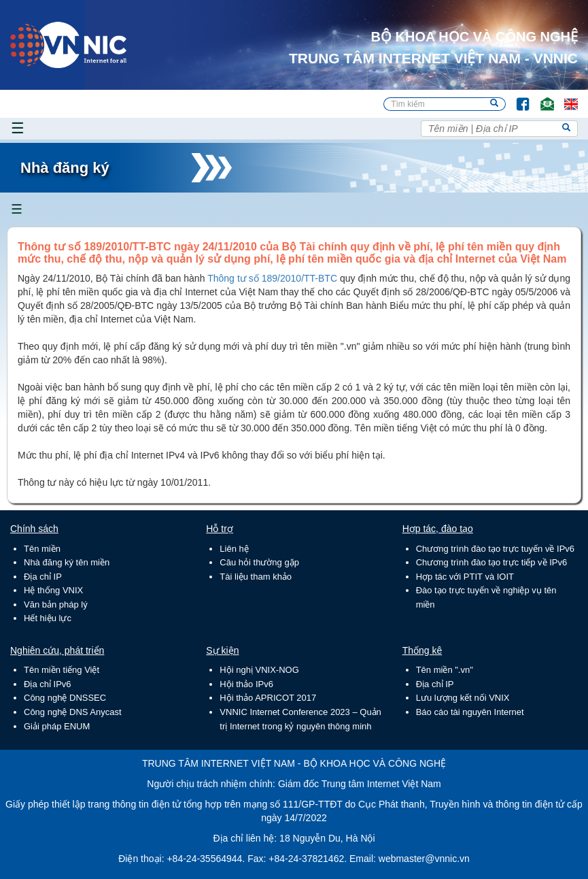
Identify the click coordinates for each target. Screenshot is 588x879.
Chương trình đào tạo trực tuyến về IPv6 (495, 549)
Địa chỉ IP (43, 577)
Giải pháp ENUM (57, 726)
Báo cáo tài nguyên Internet (470, 712)
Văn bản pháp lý (56, 604)
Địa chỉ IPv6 (48, 684)
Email (541, 98)
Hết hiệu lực (48, 618)
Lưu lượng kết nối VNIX (463, 698)
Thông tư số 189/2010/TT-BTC (274, 278)
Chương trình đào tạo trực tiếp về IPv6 (492, 562)
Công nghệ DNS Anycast (73, 712)
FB (516, 98)
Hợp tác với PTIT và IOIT (465, 577)
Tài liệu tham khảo (256, 577)
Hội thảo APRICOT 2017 (268, 698)
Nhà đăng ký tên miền (67, 562)
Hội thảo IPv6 (246, 684)
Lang (565, 98)
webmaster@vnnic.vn (424, 859)
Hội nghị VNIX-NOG (259, 670)
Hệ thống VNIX (53, 590)
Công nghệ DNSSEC (65, 698)
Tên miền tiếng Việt (62, 670)
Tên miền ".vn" (445, 670)
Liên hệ (234, 549)
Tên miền (42, 549)
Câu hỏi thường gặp (259, 562)
